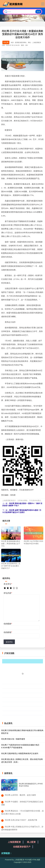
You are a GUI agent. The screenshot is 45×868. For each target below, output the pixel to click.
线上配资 (31, 842)
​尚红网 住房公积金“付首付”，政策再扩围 (21, 820)
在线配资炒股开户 (22, 847)
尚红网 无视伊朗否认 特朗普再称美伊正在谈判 (20, 753)
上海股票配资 (14, 842)
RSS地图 (28, 860)
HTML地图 (36, 860)
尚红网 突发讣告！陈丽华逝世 (13, 739)
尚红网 (6, 42)
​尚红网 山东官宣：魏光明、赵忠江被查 (20, 795)
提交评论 (9, 642)
